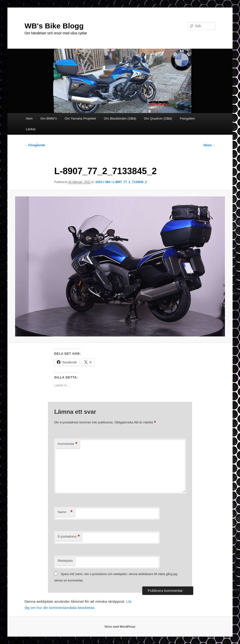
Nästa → (210, 145)
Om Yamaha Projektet (80, 118)
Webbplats (65, 561)
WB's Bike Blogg (54, 26)
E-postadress (69, 537)
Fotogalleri (187, 118)
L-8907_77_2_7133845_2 (130, 182)
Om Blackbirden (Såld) (120, 118)
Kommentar (68, 444)
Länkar (31, 129)
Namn (65, 512)
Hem (29, 118)
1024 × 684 (103, 182)
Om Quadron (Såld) (158, 118)
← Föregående (35, 145)
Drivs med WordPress (120, 627)
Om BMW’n (48, 118)
